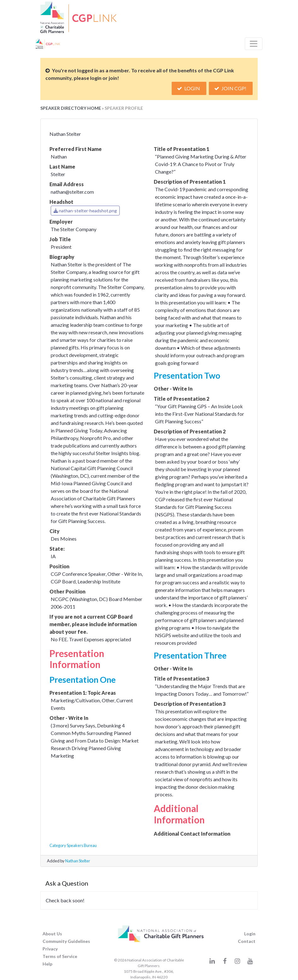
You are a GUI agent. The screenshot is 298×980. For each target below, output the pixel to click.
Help (47, 964)
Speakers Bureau (82, 845)
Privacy (50, 949)
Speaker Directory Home (71, 108)
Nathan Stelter (78, 861)
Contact (247, 941)
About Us (52, 934)
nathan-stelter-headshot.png (85, 211)
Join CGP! (231, 88)
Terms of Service (60, 956)
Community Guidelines (66, 941)
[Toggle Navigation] (254, 44)
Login (189, 88)
